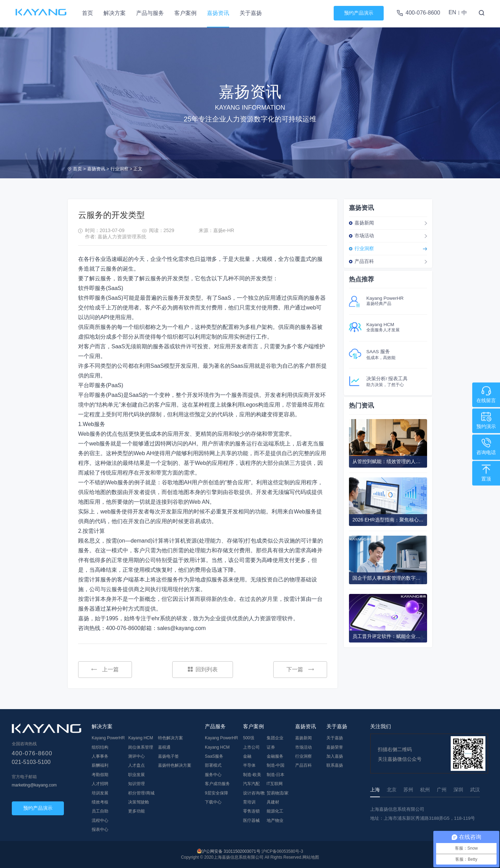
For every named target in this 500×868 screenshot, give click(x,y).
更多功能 (136, 811)
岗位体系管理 (141, 747)
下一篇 (300, 669)
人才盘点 (136, 765)
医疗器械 (251, 820)
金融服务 (275, 756)
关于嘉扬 (251, 13)
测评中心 (136, 756)
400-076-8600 (423, 13)
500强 (249, 738)
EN (452, 12)
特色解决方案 (170, 738)
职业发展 (136, 775)
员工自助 (100, 811)
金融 (247, 756)
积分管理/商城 (141, 793)
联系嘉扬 (335, 765)
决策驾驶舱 (139, 802)
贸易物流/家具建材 (278, 798)
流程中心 (100, 820)
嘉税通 (164, 747)
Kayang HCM (140, 738)
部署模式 (213, 765)
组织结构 (100, 747)
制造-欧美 (252, 775)
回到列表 (203, 669)
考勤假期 (100, 775)
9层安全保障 (216, 793)
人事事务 (100, 756)
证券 (271, 747)
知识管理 (136, 784)
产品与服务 (150, 13)
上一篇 (105, 669)
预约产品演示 (359, 13)
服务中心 (213, 775)
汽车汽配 (251, 784)
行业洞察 (119, 169)
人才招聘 (100, 784)
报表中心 (100, 829)
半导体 (249, 765)
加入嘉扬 (335, 756)
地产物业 (275, 820)
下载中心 (213, 802)
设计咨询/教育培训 (254, 798)
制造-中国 (276, 765)
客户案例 (185, 13)
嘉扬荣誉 (335, 747)
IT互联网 (275, 784)
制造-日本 (276, 775)
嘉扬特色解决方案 (175, 765)
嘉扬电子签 (168, 756)
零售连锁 (251, 811)
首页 (87, 13)
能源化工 (275, 811)
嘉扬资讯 (218, 13)
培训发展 (100, 793)
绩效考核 (100, 802)
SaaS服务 (214, 756)
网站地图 (311, 857)
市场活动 (364, 236)
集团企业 (275, 738)
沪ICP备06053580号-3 (282, 851)
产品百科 (364, 261)
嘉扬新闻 (364, 223)
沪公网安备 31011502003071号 (231, 851)
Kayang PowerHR (108, 738)
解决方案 (115, 13)
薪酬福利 (100, 765)
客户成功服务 (217, 784)
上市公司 (251, 747)
